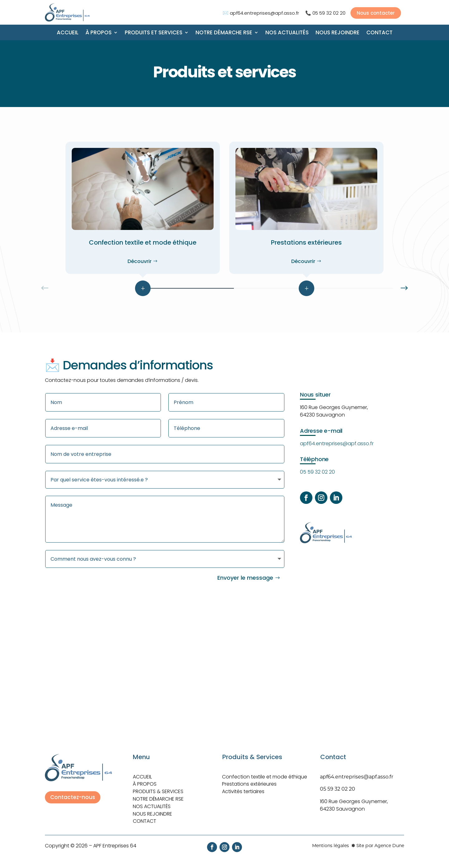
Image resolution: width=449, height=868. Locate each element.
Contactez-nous (73, 794)
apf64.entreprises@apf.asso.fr (264, 13)
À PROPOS (145, 780)
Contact (379, 33)
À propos (99, 33)
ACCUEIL (142, 773)
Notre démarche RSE (224, 33)
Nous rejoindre (338, 33)
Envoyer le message (245, 574)
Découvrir (140, 261)
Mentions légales (331, 842)
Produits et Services (154, 33)
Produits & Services (158, 788)
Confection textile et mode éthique (265, 773)
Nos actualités (287, 33)
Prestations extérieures (249, 780)
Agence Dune (389, 842)
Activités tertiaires (243, 788)
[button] (404, 288)
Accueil (68, 33)
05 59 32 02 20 (329, 13)
